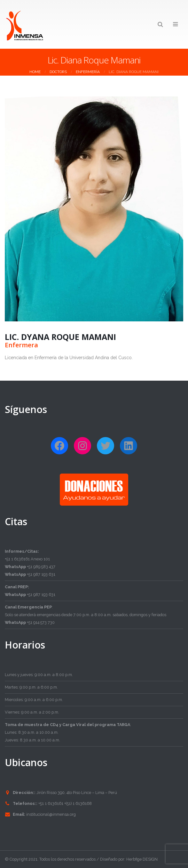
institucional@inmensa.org (51, 814)
